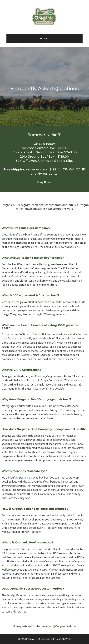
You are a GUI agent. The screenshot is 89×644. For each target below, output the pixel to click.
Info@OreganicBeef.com (62, 626)
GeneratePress (63, 639)
